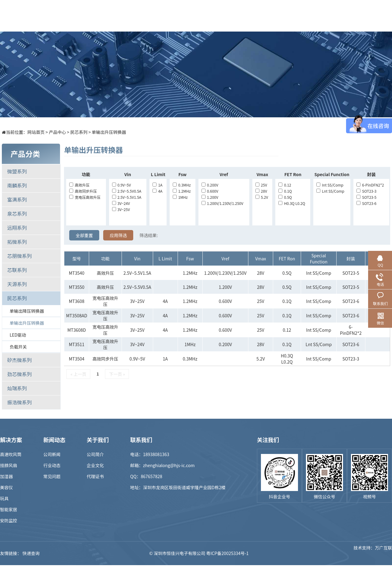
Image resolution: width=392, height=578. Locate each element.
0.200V (210, 185)
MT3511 (77, 344)
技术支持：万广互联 (373, 553)
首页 (100, 16)
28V (261, 191)
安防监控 (9, 520)
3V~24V (121, 203)
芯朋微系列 (19, 256)
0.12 (285, 185)
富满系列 (17, 199)
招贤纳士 (269, 16)
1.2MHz (182, 191)
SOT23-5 (366, 197)
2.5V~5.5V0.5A (127, 191)
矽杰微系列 (19, 360)
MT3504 (77, 359)
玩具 (4, 498)
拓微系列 (17, 242)
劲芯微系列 (19, 374)
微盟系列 (17, 171)
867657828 (152, 476)
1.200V (210, 197)
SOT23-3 (366, 191)
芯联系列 (17, 270)
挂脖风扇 (9, 465)
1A (157, 185)
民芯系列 (79, 132)
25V (261, 185)
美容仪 (6, 487)
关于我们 (302, 16)
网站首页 (36, 132)
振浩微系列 (19, 402)
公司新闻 (52, 454)
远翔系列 (17, 228)
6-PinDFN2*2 (370, 185)
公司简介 (95, 454)
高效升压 (79, 185)
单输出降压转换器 (27, 311)
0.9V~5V (122, 185)
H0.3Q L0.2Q (292, 203)
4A (157, 191)
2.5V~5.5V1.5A (127, 197)
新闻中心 (235, 16)
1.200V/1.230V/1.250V (222, 203)
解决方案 (168, 16)
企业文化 (95, 465)
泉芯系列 (17, 213)
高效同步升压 (83, 191)
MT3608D (77, 330)
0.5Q (285, 197)
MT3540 (77, 273)
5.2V (262, 197)
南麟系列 (17, 185)
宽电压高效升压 (85, 197)
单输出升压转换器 (109, 132)
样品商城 (201, 16)
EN (386, 16)
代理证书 (95, 476)
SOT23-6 (366, 203)
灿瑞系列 (17, 388)
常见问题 (52, 476)
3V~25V (121, 209)
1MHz (180, 197)
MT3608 (77, 301)
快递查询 (31, 553)
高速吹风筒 (11, 454)
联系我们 (336, 16)
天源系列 (17, 284)
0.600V (210, 191)
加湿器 (6, 476)
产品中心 (134, 16)
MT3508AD (77, 315)
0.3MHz (182, 185)
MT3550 (77, 287)
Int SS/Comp (330, 185)
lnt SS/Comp (330, 191)
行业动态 (52, 465)
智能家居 (9, 509)
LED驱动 (18, 335)
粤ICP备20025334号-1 (227, 553)
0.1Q (285, 191)
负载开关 (18, 347)
